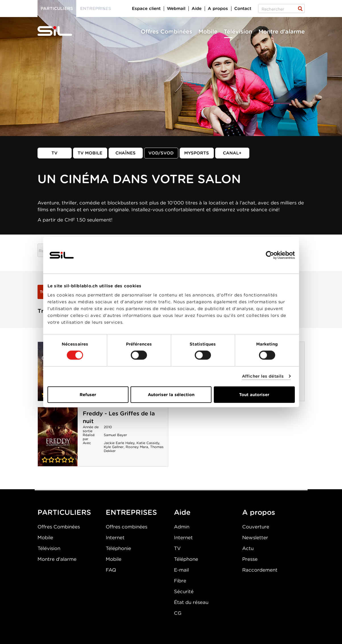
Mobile (208, 32)
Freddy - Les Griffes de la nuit (58, 437)
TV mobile (90, 153)
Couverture (256, 527)
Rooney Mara (137, 447)
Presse (250, 559)
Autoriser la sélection (171, 394)
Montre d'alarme (282, 32)
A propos (218, 9)
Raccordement (260, 570)
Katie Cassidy (148, 443)
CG (178, 613)
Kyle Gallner (114, 447)
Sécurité (184, 591)
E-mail (181, 570)
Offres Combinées (166, 32)
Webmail (176, 9)
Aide (197, 9)
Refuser (88, 394)
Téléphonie (118, 548)
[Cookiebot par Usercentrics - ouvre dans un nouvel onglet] (270, 255)
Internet (115, 538)
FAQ (111, 570)
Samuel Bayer (115, 435)
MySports (197, 153)
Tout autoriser (254, 394)
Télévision (238, 32)
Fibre (180, 581)
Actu (248, 548)
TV (54, 153)
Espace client (146, 9)
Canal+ (232, 153)
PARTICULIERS (64, 512)
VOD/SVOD (161, 153)
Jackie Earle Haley (119, 443)
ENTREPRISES (131, 512)
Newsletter (255, 538)
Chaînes (126, 153)
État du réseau (191, 602)
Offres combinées (127, 527)
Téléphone (186, 559)
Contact (243, 9)
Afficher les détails (263, 376)
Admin (182, 527)
